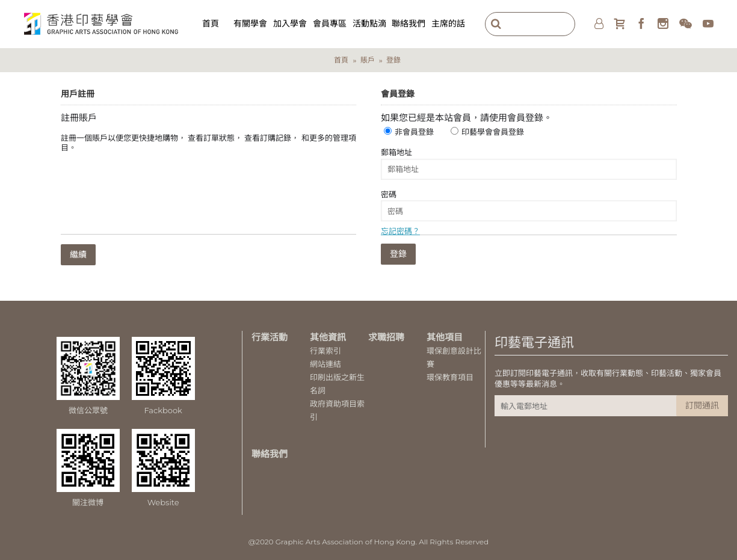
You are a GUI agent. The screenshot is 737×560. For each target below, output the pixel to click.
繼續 (78, 254)
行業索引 (325, 351)
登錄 (393, 60)
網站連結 (325, 364)
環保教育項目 (450, 377)
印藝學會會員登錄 (493, 132)
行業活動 (270, 337)
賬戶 (368, 60)
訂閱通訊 (702, 405)
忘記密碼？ (400, 231)
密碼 (389, 194)
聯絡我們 (270, 454)
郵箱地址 (396, 152)
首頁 (341, 60)
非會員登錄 (414, 132)
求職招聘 (386, 337)
